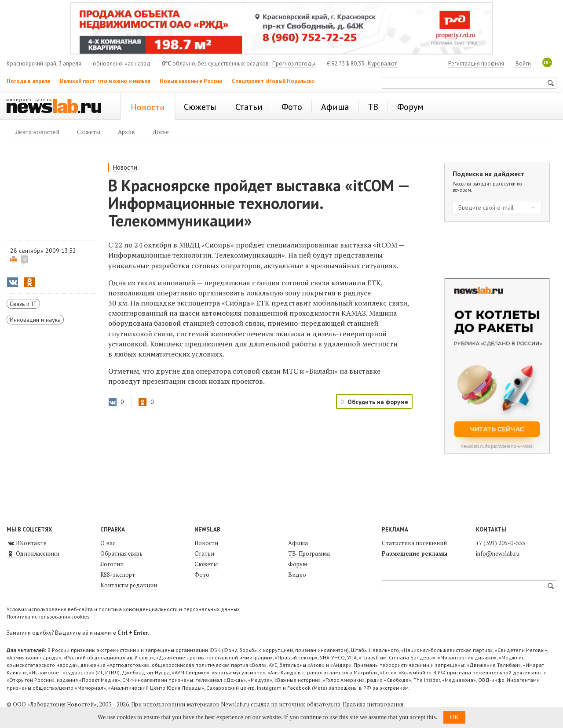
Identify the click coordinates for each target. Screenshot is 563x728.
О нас (108, 543)
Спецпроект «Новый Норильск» (273, 81)
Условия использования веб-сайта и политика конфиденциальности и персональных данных (123, 609)
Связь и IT (23, 304)
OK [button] (454, 717)
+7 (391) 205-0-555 (501, 543)
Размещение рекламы (415, 553)
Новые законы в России (191, 81)
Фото (202, 575)
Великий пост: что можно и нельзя (105, 81)
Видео (297, 575)
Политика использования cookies (48, 617)
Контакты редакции (129, 585)
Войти (523, 64)
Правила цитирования (373, 704)
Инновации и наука (35, 320)
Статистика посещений (414, 543)
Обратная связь (121, 553)
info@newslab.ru (498, 553)
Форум (298, 564)
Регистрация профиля (476, 64)
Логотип (112, 564)
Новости (125, 167)
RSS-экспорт (118, 575)
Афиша (298, 543)
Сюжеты (206, 564)
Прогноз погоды (294, 64)
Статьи (204, 553)
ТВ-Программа (309, 553)
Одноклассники (33, 553)
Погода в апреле (28, 81)
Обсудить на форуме (378, 402)
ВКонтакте (27, 543)
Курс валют (382, 64)
